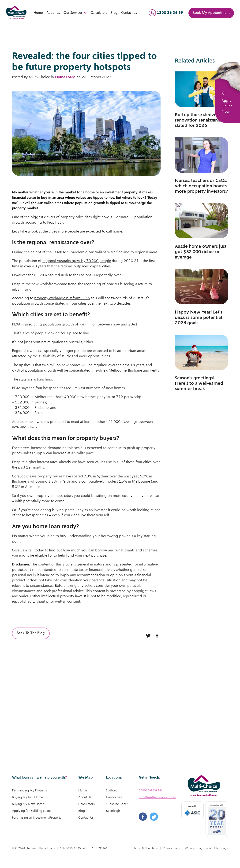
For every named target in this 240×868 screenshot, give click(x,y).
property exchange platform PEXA (62, 298)
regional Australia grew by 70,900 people (77, 261)
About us (53, 13)
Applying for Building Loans (32, 811)
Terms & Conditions (146, 848)
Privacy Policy (172, 848)
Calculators (99, 13)
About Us (85, 797)
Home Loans (65, 77)
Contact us (129, 13)
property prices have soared (60, 476)
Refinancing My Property (30, 791)
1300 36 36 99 (150, 791)
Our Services (73, 13)
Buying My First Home (27, 797)
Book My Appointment (211, 13)
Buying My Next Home (28, 804)
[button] (75, 13)
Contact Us (86, 818)
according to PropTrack (44, 223)
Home (38, 13)
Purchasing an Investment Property (37, 818)
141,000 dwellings (122, 422)
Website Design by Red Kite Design (206, 848)
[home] (16, 13)
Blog (114, 13)
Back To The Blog (31, 633)
